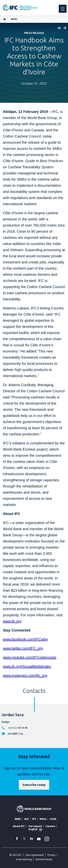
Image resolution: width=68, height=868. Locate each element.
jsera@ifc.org (15, 734)
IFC (34, 819)
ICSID (53, 819)
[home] (5, 19)
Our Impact (35, 826)
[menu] (63, 9)
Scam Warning (24, 859)
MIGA (43, 819)
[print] (58, 28)
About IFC (19, 826)
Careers (50, 826)
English (33, 829)
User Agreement (35, 855)
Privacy (51, 855)
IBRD (18, 819)
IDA (26, 819)
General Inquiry (44, 859)
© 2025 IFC (16, 855)
